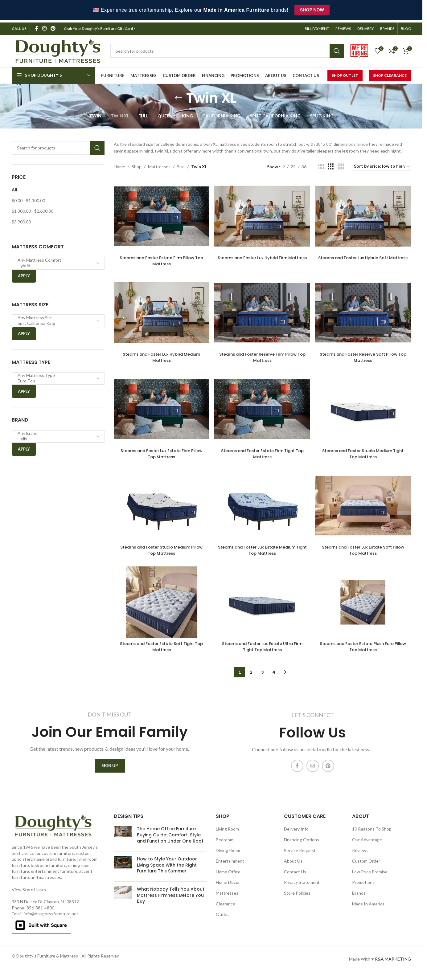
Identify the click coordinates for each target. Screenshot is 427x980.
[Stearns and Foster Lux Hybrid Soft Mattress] (364, 213)
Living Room (227, 834)
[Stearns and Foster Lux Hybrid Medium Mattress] (160, 311)
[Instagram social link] (45, 26)
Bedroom (225, 845)
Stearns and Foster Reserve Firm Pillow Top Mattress (262, 355)
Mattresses (159, 164)
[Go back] (179, 96)
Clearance (226, 909)
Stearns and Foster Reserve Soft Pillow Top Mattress (364, 355)
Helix (56, 436)
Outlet (222, 919)
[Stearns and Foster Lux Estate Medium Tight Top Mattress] (262, 508)
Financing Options (302, 845)
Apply (24, 273)
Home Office (228, 877)
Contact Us (295, 877)
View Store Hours (29, 894)
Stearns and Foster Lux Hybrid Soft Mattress (364, 256)
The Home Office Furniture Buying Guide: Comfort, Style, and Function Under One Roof (170, 840)
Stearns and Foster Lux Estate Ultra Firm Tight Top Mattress (262, 651)
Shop (137, 164)
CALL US (19, 26)
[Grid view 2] (321, 164)
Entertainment (230, 866)
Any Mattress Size (56, 315)
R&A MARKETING (393, 964)
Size (181, 164)
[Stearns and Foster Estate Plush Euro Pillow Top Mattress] (364, 607)
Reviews (360, 855)
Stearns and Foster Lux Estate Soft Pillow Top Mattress (364, 552)
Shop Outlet (345, 73)
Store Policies (297, 898)
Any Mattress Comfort (56, 258)
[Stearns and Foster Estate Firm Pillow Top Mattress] (160, 213)
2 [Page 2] (251, 676)
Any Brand (56, 431)
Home (119, 164)
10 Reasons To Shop (372, 834)
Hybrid (56, 263)
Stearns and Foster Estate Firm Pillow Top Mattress (160, 256)
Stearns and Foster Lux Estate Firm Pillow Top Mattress (160, 453)
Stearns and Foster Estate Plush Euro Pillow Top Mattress (364, 651)
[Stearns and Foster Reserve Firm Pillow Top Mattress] (262, 311)
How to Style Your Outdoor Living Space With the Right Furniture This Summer (167, 870)
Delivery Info (296, 834)
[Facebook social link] (37, 26)
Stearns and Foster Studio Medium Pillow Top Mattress (160, 552)
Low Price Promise (370, 877)
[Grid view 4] (341, 164)
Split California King (56, 321)
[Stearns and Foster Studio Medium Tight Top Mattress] (364, 410)
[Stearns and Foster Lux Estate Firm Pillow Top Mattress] (160, 410)
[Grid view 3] (331, 164)
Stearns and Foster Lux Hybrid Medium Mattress (160, 355)
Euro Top (56, 379)
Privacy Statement (302, 887)
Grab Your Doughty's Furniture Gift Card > (100, 26)
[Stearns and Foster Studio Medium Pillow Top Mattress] (160, 508)
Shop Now (312, 10)
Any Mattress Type (56, 373)
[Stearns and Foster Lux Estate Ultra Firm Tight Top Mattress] (262, 607)
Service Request (300, 855)
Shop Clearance (390, 73)
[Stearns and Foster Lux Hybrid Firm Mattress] (262, 213)
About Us (293, 866)
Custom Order (366, 866)
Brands (359, 898)
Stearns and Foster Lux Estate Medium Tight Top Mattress (262, 552)
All (14, 187)
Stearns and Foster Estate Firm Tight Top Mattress (262, 453)
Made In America (368, 909)
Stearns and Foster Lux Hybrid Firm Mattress (262, 256)
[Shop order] (382, 164)
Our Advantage (367, 845)
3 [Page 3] (262, 676)
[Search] (58, 145)
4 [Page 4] (274, 676)
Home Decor (228, 887)
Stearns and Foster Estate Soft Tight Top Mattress (160, 651)
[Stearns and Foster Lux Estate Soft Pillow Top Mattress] (364, 508)
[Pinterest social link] (53, 26)
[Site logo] (58, 48)
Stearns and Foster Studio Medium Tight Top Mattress (364, 453)
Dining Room (228, 855)
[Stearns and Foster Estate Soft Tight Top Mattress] (160, 607)
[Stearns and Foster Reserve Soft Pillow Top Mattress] (364, 311)
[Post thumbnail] (123, 841)
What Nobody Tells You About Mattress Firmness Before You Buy (171, 900)
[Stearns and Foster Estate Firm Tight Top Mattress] (262, 410)
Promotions (363, 887)
